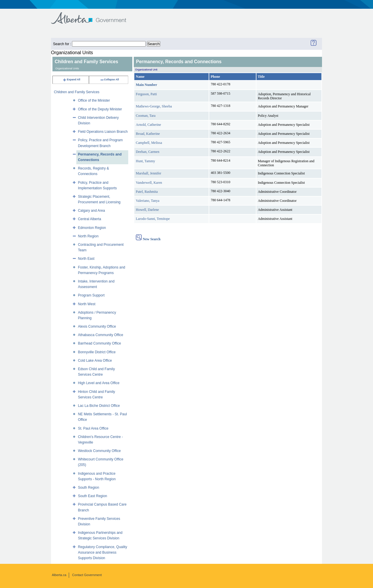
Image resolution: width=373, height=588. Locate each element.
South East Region (92, 496)
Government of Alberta (93, 15)
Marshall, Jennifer (148, 173)
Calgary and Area (91, 211)
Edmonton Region (92, 228)
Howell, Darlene (147, 210)
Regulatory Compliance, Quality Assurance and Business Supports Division (102, 552)
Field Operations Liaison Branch (103, 132)
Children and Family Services (77, 92)
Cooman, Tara (146, 116)
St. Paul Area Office (93, 428)
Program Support (91, 295)
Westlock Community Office (99, 451)
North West (87, 304)
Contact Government (87, 575)
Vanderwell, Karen (149, 183)
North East (86, 259)
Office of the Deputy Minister (100, 109)
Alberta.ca (59, 575)
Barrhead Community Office (99, 343)
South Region (88, 488)
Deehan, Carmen (148, 152)
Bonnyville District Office (97, 352)
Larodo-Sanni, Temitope (153, 219)
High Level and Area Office (99, 383)
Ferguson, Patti (146, 94)
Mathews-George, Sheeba (154, 106)
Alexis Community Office (97, 326)
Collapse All (109, 80)
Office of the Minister (94, 100)
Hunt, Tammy (145, 161)
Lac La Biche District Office (99, 406)
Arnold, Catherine (148, 125)
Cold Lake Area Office (95, 361)
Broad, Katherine (148, 134)
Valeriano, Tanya (148, 201)
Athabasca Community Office (100, 335)
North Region (88, 236)
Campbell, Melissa (149, 143)
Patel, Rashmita (147, 192)
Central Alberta (89, 219)
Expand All (71, 80)
